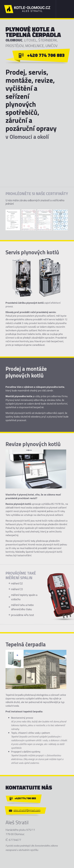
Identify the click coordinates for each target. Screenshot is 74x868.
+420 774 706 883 (46, 55)
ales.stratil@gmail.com (27, 810)
